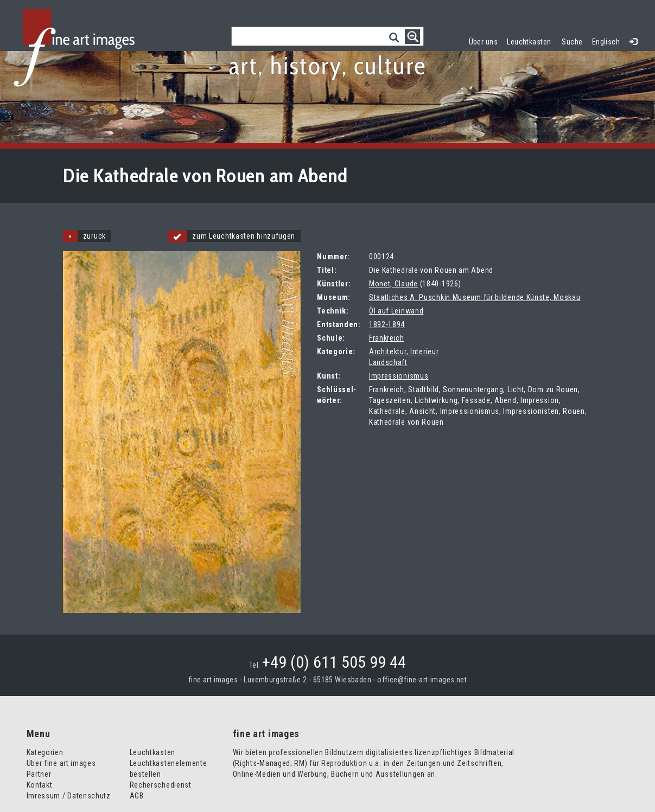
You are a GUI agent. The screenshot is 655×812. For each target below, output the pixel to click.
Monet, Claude (393, 284)
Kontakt (40, 785)
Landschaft (388, 362)
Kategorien (45, 752)
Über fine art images (61, 763)
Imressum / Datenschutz (69, 796)
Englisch (606, 42)
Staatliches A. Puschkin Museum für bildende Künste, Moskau (475, 297)
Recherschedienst (161, 785)
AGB (137, 796)
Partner (39, 774)
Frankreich (387, 338)
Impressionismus (399, 376)
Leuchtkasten (531, 40)
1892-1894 (387, 324)
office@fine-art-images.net (422, 680)
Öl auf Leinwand (396, 311)
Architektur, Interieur (404, 351)
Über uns (483, 42)
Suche (572, 42)
